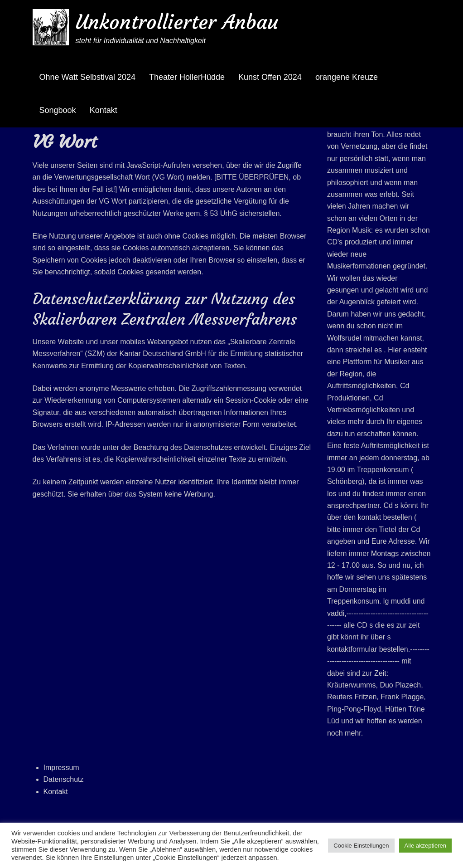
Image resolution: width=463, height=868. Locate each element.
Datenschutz (64, 779)
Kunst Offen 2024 (270, 77)
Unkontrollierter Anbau (177, 22)
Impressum (61, 768)
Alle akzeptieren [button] (426, 846)
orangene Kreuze (347, 77)
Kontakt (104, 110)
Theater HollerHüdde (187, 77)
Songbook (58, 110)
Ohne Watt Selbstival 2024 (87, 77)
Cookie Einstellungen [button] (361, 846)
